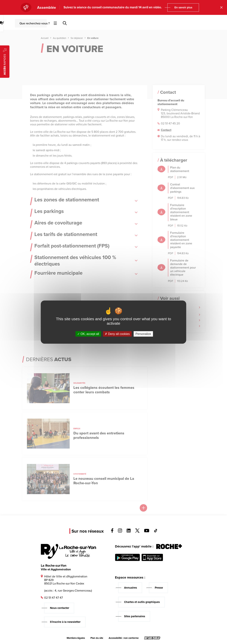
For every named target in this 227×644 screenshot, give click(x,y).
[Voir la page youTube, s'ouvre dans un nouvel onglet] (147, 531)
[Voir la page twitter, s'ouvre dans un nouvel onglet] (137, 532)
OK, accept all (88, 334)
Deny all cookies (117, 334)
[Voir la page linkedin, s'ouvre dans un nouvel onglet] (129, 531)
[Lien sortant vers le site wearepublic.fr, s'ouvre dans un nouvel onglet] (152, 638)
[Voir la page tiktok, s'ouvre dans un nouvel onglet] (156, 531)
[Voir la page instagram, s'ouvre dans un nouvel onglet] (120, 532)
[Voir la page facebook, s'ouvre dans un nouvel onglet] (112, 532)
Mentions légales (76, 638)
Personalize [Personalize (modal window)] (143, 334)
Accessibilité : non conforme (124, 638)
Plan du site (97, 638)
